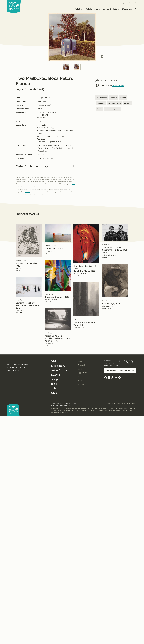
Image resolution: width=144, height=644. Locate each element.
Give (136, 3)
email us (28, 192)
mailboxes (101, 103)
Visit (54, 361)
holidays (127, 103)
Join (129, 3)
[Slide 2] (76, 67)
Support (81, 384)
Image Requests (57, 403)
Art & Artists (59, 370)
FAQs (80, 377)
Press (80, 380)
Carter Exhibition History (45, 166)
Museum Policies (70, 403)
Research (82, 365)
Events (55, 375)
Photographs (102, 98)
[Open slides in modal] (102, 57)
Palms (99, 109)
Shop (116, 3)
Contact (81, 369)
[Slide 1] (66, 67)
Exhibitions (58, 366)
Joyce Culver (118, 85)
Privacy (81, 403)
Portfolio (113, 98)
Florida (123, 98)
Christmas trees (114, 103)
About (80, 361)
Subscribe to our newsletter (118, 370)
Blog (123, 3)
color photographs (112, 109)
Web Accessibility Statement (61, 405)
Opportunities (84, 373)
